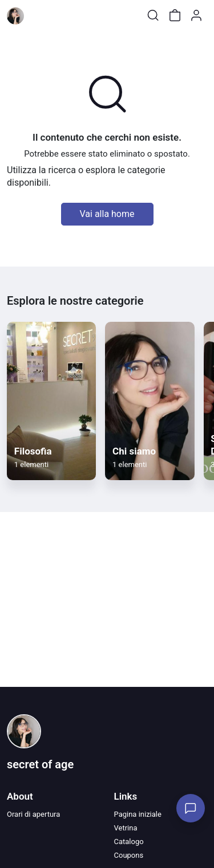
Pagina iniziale (138, 814)
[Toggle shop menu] (38, 15)
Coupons (129, 855)
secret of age (40, 764)
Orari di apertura (33, 814)
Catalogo (129, 842)
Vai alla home (107, 214)
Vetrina (126, 828)
